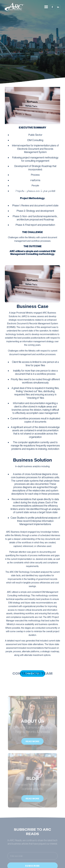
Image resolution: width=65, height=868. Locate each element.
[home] (14, 7)
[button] (46, 7)
